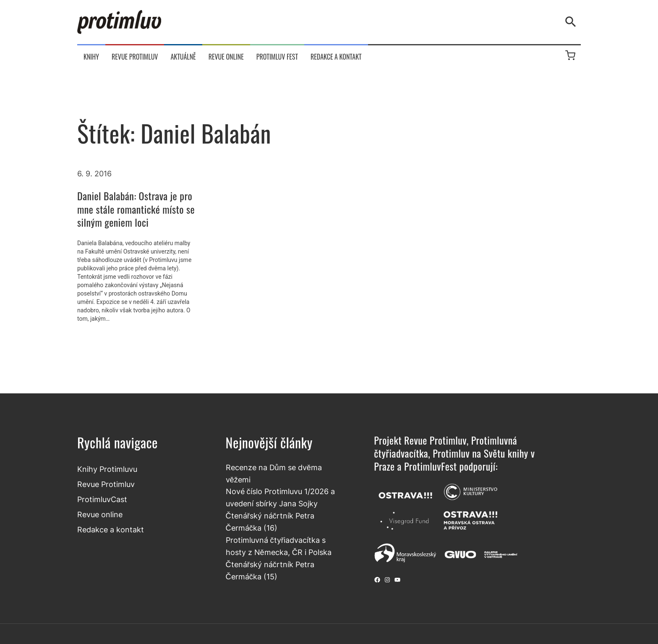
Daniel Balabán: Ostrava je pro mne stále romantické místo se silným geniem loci (136, 209)
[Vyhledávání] (572, 22)
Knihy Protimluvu (107, 469)
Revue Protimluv (106, 484)
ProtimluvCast (102, 499)
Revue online (100, 514)
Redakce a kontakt (111, 529)
